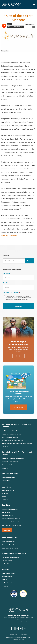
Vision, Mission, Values (8, 573)
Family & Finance (6, 487)
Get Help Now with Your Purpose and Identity (17, 453)
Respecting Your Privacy (11, 293)
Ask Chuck (5, 447)
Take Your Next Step (10, 473)
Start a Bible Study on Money (10, 437)
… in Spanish (5, 564)
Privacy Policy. (25, 299)
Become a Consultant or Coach (10, 522)
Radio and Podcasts (10, 538)
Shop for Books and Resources (14, 553)
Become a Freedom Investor (10, 509)
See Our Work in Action (8, 583)
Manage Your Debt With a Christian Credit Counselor (17, 444)
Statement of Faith (7, 577)
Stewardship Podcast (8, 545)
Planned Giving (6, 512)
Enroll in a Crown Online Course (11, 431)
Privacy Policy (24, 634)
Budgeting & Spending (8, 478)
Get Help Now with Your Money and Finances (16, 425)
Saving (4, 497)
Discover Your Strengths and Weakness (13, 459)
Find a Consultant (7, 465)
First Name (7, 273)
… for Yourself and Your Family (10, 558)
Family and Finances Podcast (10, 548)
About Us (5, 569)
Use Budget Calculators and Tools (11, 434)
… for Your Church (7, 561)
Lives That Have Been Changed (11, 519)
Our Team (4, 580)
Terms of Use (13, 634)
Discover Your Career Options (10, 462)
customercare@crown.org (20, 621)
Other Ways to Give (7, 516)
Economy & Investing (8, 490)
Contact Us (5, 586)
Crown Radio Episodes (8, 542)
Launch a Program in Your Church (11, 525)
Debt (3, 484)
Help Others (6, 505)
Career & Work (6, 481)
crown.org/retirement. (9, 236)
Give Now (7, 530)
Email (6, 283)
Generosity (5, 493)
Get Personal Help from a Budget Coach (13, 440)
